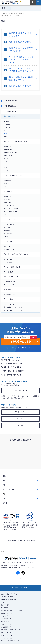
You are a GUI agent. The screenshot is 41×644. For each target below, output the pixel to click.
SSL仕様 (7, 247)
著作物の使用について (16, 568)
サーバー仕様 (9, 272)
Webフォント (8, 156)
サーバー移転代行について (13, 310)
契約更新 (7, 124)
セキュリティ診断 (7, 638)
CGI (5, 162)
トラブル (7, 137)
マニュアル (19, 419)
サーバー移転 (9, 259)
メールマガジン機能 (11, 212)
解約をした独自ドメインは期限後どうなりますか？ (23, 79)
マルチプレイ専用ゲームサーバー (12, 630)
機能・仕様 (8, 146)
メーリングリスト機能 (11, 209)
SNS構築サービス (7, 627)
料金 (6, 131)
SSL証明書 (5, 608)
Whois (6, 237)
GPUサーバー (5, 622)
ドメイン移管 (8, 234)
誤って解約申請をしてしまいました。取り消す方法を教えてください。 (23, 60)
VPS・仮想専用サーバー (9, 600)
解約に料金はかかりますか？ (23, 86)
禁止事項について (10, 295)
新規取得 (7, 231)
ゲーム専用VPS (6, 619)
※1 (22, 2)
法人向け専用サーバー (8, 605)
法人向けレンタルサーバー (10, 597)
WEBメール (8, 203)
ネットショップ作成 (7, 613)
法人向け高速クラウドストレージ (12, 611)
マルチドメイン (9, 225)
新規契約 (7, 121)
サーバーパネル (9, 285)
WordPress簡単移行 (11, 153)
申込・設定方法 (9, 250)
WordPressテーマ (7, 635)
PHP (6, 168)
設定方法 (7, 184)
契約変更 (7, 127)
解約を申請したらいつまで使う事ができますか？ (23, 50)
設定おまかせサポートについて (14, 307)
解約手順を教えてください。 (23, 42)
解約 (6, 134)
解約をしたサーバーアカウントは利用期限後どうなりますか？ (23, 70)
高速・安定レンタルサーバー (10, 594)
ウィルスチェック (10, 206)
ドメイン (4, 602)
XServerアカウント (10, 282)
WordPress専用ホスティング (10, 641)
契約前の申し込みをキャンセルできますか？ (23, 35)
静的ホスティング (7, 633)
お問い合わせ (19, 391)
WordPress (8, 149)
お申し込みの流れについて (21, 347)
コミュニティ (19, 426)
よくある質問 (19, 412)
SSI (5, 165)
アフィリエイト (29, 568)
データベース (9, 159)
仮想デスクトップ (7, 624)
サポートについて (10, 304)
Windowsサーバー (7, 616)
